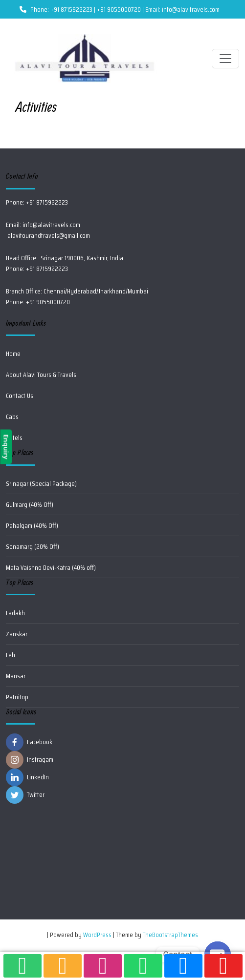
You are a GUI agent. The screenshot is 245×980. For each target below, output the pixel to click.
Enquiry (6, 447)
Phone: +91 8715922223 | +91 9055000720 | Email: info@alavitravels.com (120, 9)
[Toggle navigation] (225, 59)
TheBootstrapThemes (170, 935)
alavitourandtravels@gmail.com (48, 235)
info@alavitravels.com (51, 225)
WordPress (97, 935)
